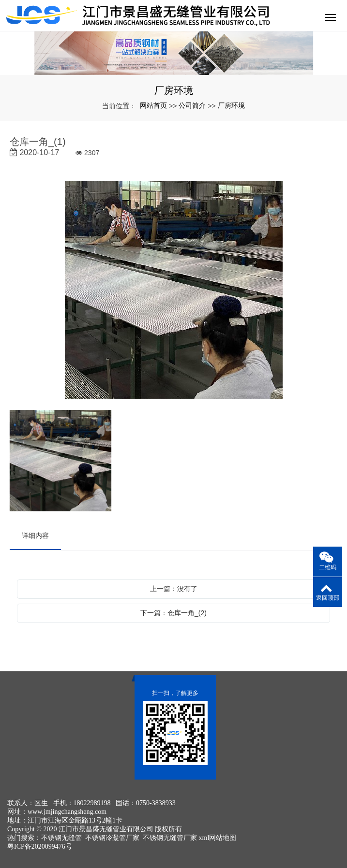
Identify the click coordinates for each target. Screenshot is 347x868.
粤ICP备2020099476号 (40, 846)
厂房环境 (231, 105)
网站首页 (153, 105)
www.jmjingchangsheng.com (67, 812)
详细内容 (35, 535)
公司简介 (192, 105)
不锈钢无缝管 (61, 838)
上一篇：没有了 (174, 589)
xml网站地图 (218, 838)
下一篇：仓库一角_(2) (173, 613)
